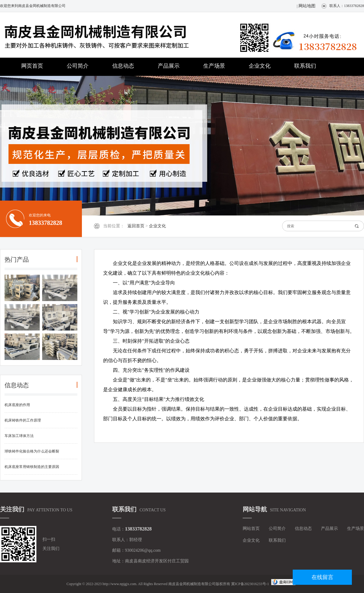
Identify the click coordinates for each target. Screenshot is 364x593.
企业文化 (260, 66)
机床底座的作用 (17, 405)
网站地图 (307, 6)
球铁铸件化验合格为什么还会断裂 (32, 451)
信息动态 (123, 66)
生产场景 (214, 66)
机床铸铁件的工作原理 (23, 420)
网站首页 (251, 529)
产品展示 (169, 66)
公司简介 (78, 66)
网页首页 (32, 66)
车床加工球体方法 (19, 436)
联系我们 (305, 66)
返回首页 (136, 226)
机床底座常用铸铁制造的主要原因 (32, 467)
